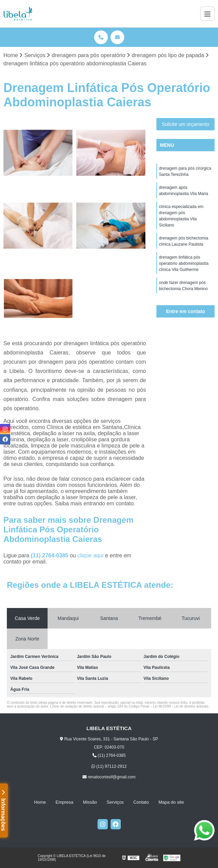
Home (40, 802)
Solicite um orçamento (186, 124)
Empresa (64, 802)
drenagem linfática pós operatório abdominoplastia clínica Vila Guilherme (184, 263)
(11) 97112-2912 (109, 766)
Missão (90, 802)
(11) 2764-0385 (50, 555)
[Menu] (207, 14)
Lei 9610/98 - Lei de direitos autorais (181, 706)
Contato (141, 802)
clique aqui (91, 555)
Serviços (115, 802)
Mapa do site (171, 802)
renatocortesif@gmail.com (109, 777)
